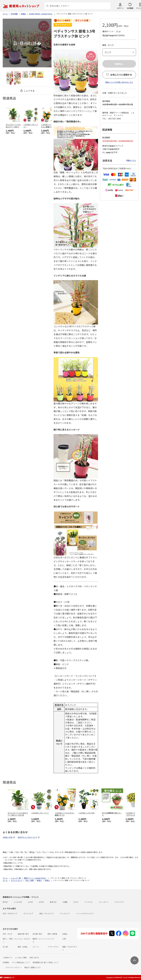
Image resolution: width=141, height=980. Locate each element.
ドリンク (51, 939)
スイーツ (36, 947)
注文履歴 (130, 8)
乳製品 (65, 934)
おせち (76, 902)
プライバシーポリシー (14, 967)
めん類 (5, 947)
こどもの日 (18, 902)
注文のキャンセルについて (27, 837)
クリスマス (89, 902)
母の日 (5, 902)
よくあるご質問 (21, 957)
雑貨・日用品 (23, 947)
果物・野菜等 (52, 934)
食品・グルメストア (47, 913)
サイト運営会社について (21, 962)
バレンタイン (104, 902)
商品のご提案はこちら (33, 967)
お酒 (64, 939)
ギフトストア (28, 913)
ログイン (120, 8)
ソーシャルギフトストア (85, 913)
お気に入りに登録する (121, 75)
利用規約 (6, 962)
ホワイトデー (119, 902)
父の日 (30, 902)
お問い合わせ (34, 957)
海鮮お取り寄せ (23, 934)
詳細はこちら (131, 160)
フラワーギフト (53, 947)
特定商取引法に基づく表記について (46, 962)
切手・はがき (8, 934)
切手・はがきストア (10, 913)
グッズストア (65, 913)
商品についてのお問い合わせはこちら (119, 82)
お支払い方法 (8, 837)
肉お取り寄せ (37, 934)
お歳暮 (65, 902)
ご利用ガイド (8, 957)
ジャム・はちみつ (24, 939)
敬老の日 (53, 902)
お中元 (41, 902)
